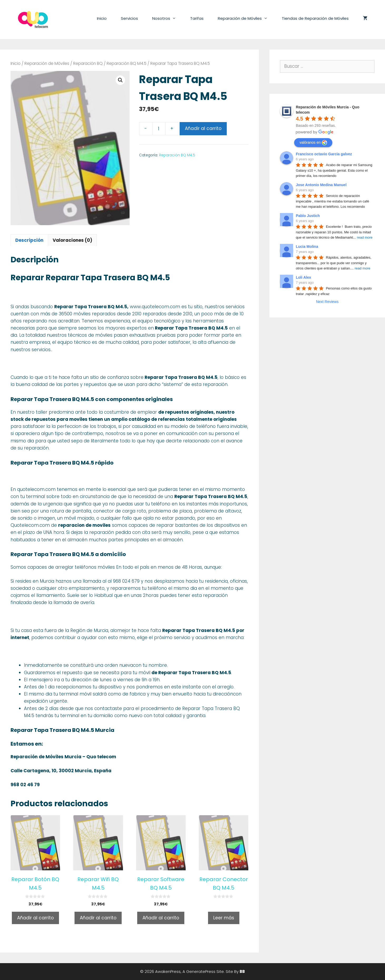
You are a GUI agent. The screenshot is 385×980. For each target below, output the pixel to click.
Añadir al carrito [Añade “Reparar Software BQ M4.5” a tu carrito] (161, 918)
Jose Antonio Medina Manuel (321, 185)
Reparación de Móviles (246, 18)
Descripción (29, 240)
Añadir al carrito (203, 128)
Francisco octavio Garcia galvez (324, 154)
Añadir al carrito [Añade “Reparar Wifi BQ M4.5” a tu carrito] (98, 918)
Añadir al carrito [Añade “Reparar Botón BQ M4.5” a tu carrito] (35, 918)
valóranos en (313, 143)
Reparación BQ (88, 63)
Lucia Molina (307, 247)
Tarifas (197, 18)
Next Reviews (327, 302)
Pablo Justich (308, 216)
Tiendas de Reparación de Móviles (315, 18)
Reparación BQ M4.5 (127, 63)
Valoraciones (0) (72, 240)
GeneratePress (201, 971)
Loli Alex (303, 277)
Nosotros (168, 18)
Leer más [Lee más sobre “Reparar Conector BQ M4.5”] (224, 918)
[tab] (29, 240)
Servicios (129, 18)
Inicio (102, 18)
